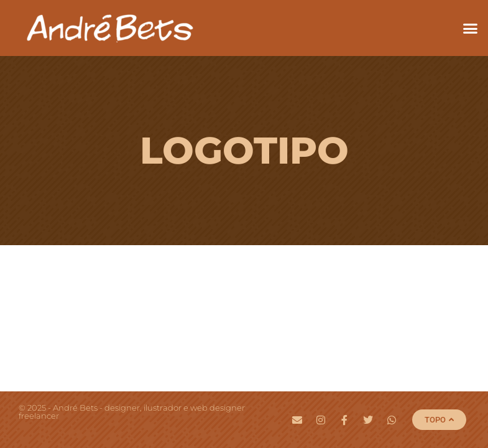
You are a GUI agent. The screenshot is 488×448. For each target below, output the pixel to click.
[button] (471, 28)
